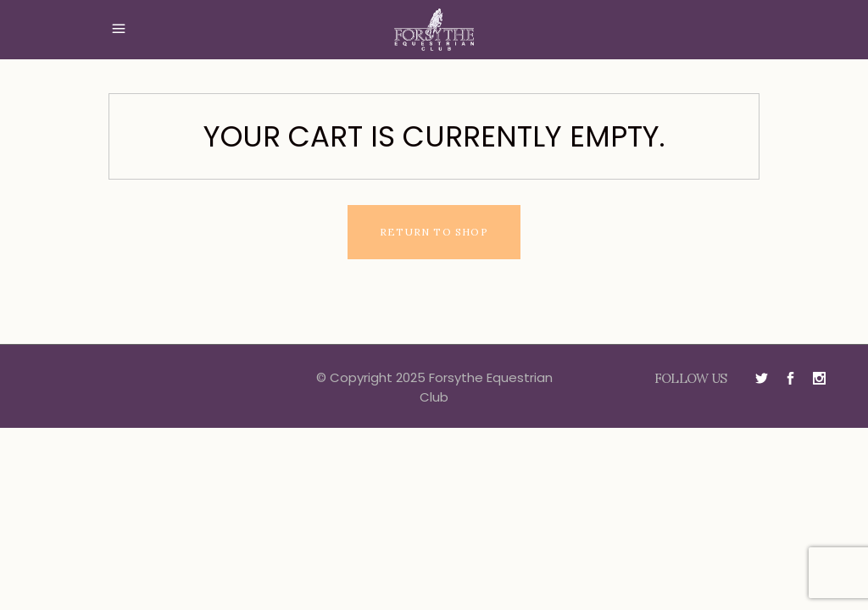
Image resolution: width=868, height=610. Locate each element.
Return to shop (434, 232)
